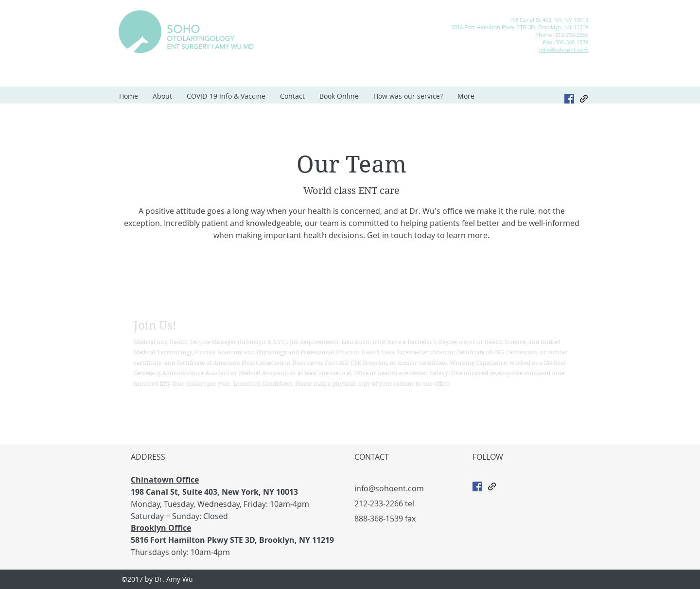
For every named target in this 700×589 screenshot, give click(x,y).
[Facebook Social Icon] (477, 486)
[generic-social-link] (584, 99)
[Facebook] (569, 99)
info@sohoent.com (564, 50)
